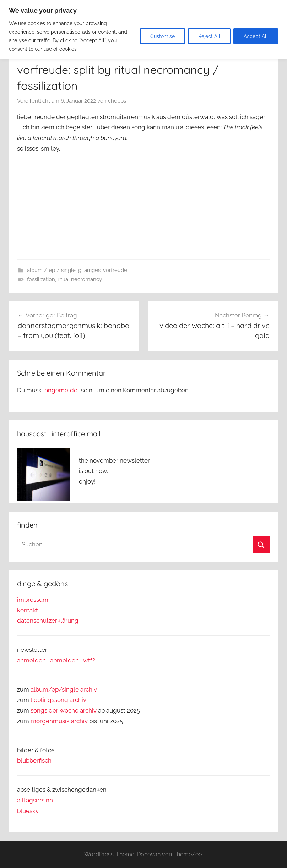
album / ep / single (51, 270)
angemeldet (62, 390)
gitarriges (89, 270)
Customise (163, 36)
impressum (33, 600)
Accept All (256, 36)
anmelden (31, 660)
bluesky (28, 811)
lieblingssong (50, 700)
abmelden (64, 660)
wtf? (89, 660)
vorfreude (115, 270)
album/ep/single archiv (64, 689)
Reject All (209, 36)
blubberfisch (34, 760)
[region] (143, 30)
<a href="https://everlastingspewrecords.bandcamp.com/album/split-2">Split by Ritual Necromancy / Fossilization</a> (88, 204)
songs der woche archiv (64, 710)
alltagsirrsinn (35, 800)
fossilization (41, 279)
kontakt (28, 610)
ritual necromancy (80, 279)
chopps (117, 101)
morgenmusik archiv (59, 721)
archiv (78, 700)
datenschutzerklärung (48, 621)
